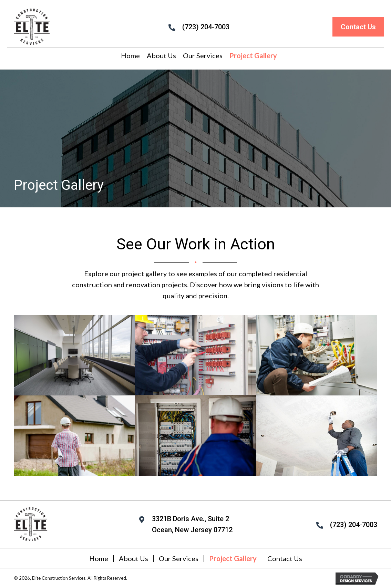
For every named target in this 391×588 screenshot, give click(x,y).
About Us (133, 558)
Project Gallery (233, 558)
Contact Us (285, 558)
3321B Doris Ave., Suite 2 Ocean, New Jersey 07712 (192, 524)
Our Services (179, 558)
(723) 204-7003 (206, 27)
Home (99, 558)
